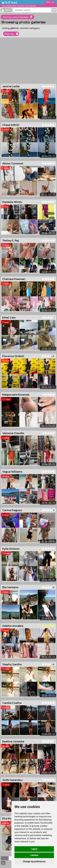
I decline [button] (34, 855)
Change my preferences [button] (34, 861)
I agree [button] (34, 849)
